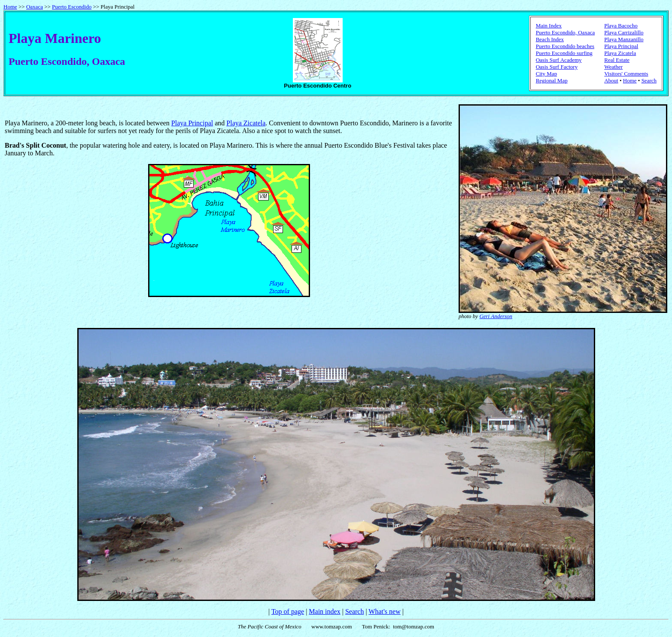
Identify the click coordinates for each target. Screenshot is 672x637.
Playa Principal (621, 46)
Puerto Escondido (72, 7)
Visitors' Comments (626, 74)
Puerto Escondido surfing (564, 53)
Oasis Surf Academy (559, 60)
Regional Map (552, 80)
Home (10, 7)
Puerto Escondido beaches (565, 46)
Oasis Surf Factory (557, 67)
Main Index (549, 26)
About (611, 80)
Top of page (288, 611)
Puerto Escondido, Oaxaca (566, 32)
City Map (546, 74)
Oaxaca (35, 7)
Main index (324, 611)
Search (649, 80)
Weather (613, 67)
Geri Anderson (496, 316)
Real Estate (617, 60)
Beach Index (550, 39)
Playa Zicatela (620, 53)
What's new (384, 611)
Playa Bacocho (621, 26)
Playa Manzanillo (624, 39)
